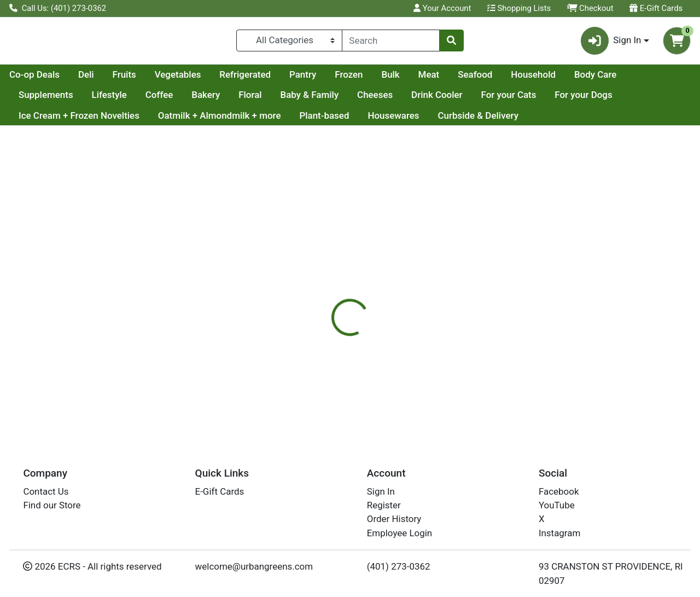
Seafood (579, 79)
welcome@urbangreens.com (254, 566)
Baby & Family (371, 100)
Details (322, 279)
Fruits (228, 79)
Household (637, 79)
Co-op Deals (138, 79)
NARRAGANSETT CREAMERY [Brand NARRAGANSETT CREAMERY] (462, 364)
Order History (394, 519)
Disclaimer (374, 279)
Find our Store (52, 505)
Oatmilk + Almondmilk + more (220, 120)
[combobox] (391, 43)
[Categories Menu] (289, 43)
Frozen (453, 79)
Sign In (381, 491)
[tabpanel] (496, 360)
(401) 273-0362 (399, 566)
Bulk (494, 79)
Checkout (590, 8)
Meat (533, 79)
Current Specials (53, 79)
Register (384, 505)
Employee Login (399, 533)
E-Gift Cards (656, 8)
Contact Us (46, 491)
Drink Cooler (498, 100)
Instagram (559, 533)
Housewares (393, 120)
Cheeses (436, 100)
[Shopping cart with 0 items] (677, 43)
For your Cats (570, 100)
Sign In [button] (611, 43)
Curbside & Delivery (478, 120)
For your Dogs (644, 100)
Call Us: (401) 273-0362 (58, 8)
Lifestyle (170, 100)
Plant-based (324, 120)
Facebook (559, 491)
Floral (311, 100)
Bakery (267, 100)
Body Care (40, 100)
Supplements (107, 100)
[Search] (391, 43)
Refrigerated (349, 79)
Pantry (407, 79)
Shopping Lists (519, 8)
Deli (190, 79)
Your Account (442, 8)
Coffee (220, 100)
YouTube (557, 505)
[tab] (322, 279)
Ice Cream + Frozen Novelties (79, 120)
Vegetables (282, 79)
